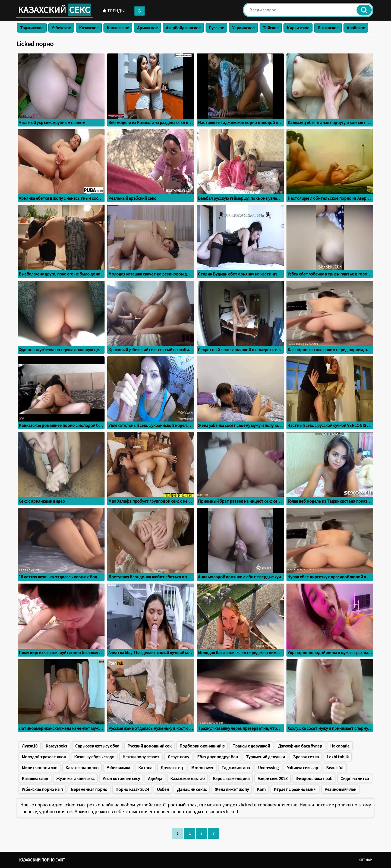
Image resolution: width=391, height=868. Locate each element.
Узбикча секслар (302, 768)
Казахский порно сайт (42, 860)
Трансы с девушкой (251, 746)
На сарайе (340, 746)
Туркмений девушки (265, 757)
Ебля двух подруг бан (217, 757)
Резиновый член (340, 789)
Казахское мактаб (187, 778)
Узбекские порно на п (42, 789)
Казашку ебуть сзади (94, 757)
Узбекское (61, 28)
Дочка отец (172, 768)
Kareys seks (56, 746)
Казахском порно (82, 768)
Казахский (55, 10)
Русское (216, 28)
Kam (261, 789)
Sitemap (366, 860)
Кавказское (118, 28)
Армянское (147, 28)
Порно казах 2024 (132, 789)
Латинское (328, 28)
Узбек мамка (118, 768)
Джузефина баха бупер (300, 746)
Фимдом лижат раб (314, 778)
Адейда (155, 778)
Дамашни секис (192, 789)
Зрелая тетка (306, 757)
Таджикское (32, 28)
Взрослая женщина (231, 778)
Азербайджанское (183, 28)
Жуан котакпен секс (75, 778)
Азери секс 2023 (273, 778)
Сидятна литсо (355, 778)
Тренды (114, 11)
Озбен (163, 789)
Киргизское (298, 28)
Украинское (243, 28)
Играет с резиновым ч (295, 789)
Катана (145, 768)
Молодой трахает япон (44, 757)
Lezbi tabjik (338, 757)
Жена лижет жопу (232, 789)
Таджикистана (236, 768)
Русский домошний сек (149, 746)
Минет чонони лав (40, 768)
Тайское (271, 28)
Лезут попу (178, 757)
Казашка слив (35, 778)
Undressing (268, 768)
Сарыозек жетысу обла (97, 746)
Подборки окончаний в (202, 746)
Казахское (89, 28)
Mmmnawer (202, 768)
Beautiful (335, 768)
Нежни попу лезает (141, 757)
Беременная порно (89, 789)
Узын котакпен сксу (121, 778)
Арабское (356, 28)
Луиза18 (30, 746)
